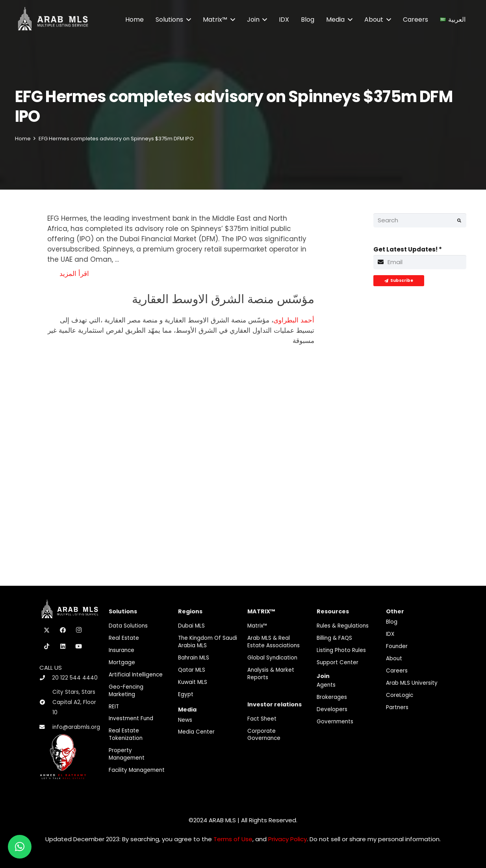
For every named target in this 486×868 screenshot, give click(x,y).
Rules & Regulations (343, 626)
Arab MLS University (412, 683)
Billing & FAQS (334, 638)
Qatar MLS (192, 670)
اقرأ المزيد (74, 274)
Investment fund (131, 718)
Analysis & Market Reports (271, 674)
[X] (47, 630)
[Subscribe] (399, 281)
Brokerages (332, 697)
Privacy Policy (288, 839)
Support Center (338, 662)
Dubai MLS (191, 626)
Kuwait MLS (193, 682)
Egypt (186, 694)
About (394, 658)
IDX (390, 634)
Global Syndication (272, 658)
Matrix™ (257, 626)
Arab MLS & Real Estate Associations (274, 642)
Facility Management (137, 770)
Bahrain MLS (194, 658)
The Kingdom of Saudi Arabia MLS (208, 642)
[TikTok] (47, 646)
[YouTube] (79, 646)
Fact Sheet (262, 719)
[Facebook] (63, 630)
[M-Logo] (53, 20)
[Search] (420, 220)
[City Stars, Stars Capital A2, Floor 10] (46, 702)
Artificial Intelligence (136, 675)
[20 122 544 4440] (46, 678)
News (185, 720)
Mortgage (122, 662)
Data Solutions (128, 626)
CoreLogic (400, 695)
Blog (392, 622)
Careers (397, 671)
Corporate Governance (264, 735)
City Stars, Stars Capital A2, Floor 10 (74, 702)
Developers (332, 709)
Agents (326, 685)
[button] (187, 20)
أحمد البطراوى (294, 320)
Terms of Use (233, 839)
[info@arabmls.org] (46, 727)
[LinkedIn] (63, 646)
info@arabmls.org (76, 727)
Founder (397, 646)
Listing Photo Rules (341, 650)
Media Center (196, 732)
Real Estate (124, 638)
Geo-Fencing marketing (126, 691)
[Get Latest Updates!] (420, 262)
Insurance (121, 650)
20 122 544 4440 (75, 678)
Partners (397, 707)
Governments (335, 722)
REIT (114, 707)
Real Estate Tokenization (126, 734)
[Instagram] (79, 630)
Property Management (127, 754)
